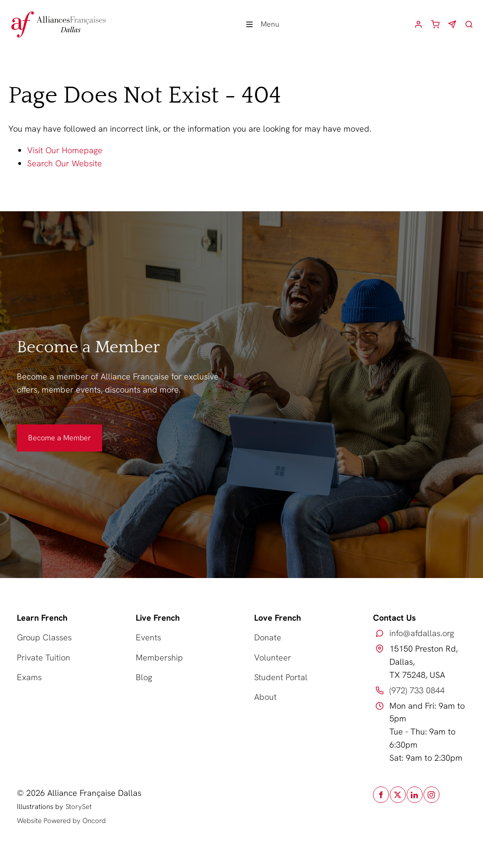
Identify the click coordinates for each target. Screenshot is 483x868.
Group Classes (44, 637)
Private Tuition (44, 657)
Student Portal (281, 677)
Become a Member (48, 431)
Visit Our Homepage (65, 150)
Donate (268, 637)
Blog (144, 677)
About (265, 697)
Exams (29, 677)
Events (148, 637)
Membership (159, 657)
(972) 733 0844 (417, 690)
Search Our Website (65, 163)
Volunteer (273, 657)
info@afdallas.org (422, 633)
